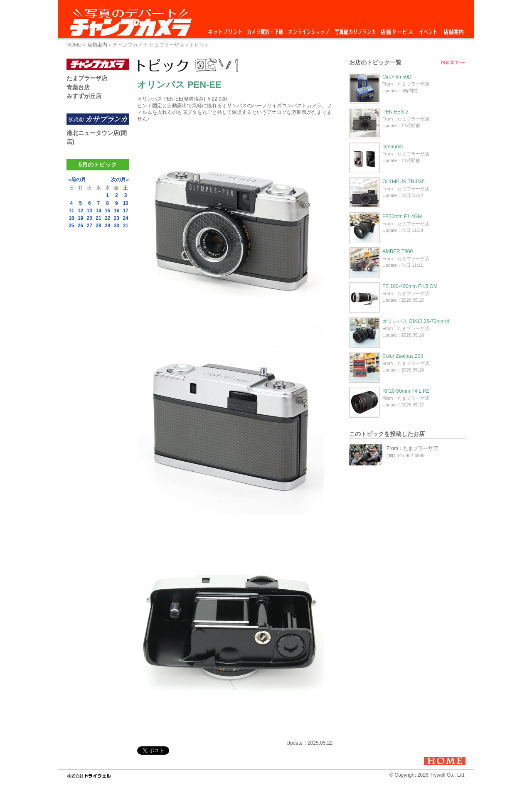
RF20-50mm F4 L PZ (406, 391)
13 (90, 211)
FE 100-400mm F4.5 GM (410, 286)
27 (90, 226)
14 (98, 211)
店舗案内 (454, 30)
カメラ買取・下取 (266, 30)
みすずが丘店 (84, 96)
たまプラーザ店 (87, 78)
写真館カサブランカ (355, 30)
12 (80, 211)
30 (117, 226)
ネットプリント (227, 30)
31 (125, 226)
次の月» (120, 180)
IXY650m (393, 147)
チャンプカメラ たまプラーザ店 (148, 45)
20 (90, 218)
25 (71, 226)
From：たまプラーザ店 (412, 448)
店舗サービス (397, 30)
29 (107, 226)
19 (80, 218)
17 (125, 211)
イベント (428, 30)
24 (125, 218)
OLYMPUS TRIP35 (404, 182)
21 (98, 218)
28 (98, 226)
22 (107, 218)
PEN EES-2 (395, 112)
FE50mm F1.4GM (402, 217)
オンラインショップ (308, 30)
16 (117, 211)
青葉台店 (78, 87)
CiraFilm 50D (397, 77)
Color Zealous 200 (403, 356)
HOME (74, 45)
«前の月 (77, 180)
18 (71, 218)
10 (125, 203)
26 (80, 226)
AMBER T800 (398, 251)
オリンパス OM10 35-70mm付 (416, 321)
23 (117, 218)
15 (107, 211)
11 (71, 211)
